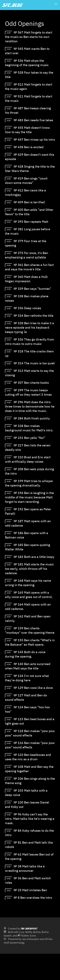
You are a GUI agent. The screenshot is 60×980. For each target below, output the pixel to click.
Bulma (37, 932)
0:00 (9, 33)
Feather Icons (27, 936)
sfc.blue (12, 5)
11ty (21, 932)
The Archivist (29, 928)
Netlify (29, 932)
